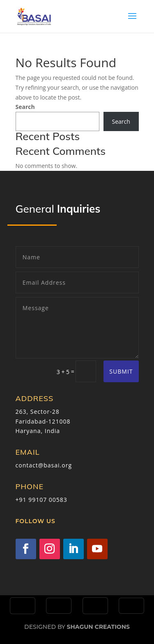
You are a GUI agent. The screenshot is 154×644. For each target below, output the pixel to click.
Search (25, 107)
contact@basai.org (44, 465)
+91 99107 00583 (41, 500)
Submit (121, 371)
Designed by (77, 627)
